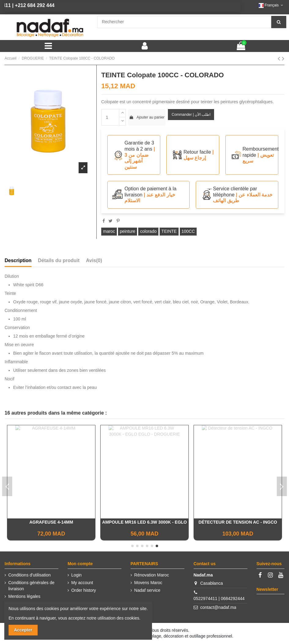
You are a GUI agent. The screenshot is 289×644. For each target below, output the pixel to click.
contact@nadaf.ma (218, 607)
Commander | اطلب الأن (191, 115)
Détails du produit (59, 260)
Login (76, 575)
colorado (148, 231)
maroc (109, 231)
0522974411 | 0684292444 (219, 598)
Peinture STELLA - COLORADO (238, 522)
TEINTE (169, 231)
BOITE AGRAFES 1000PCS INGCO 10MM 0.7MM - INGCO (51, 525)
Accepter (23, 630)
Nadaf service (147, 590)
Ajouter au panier (147, 117)
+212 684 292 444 (23, 5)
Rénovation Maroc (152, 575)
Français (272, 5)
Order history (84, 590)
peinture (128, 231)
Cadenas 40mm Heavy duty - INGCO (144, 522)
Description (18, 260)
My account (82, 583)
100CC (188, 231)
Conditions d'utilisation (30, 575)
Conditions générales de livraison (31, 586)
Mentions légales (24, 596)
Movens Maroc (148, 583)
